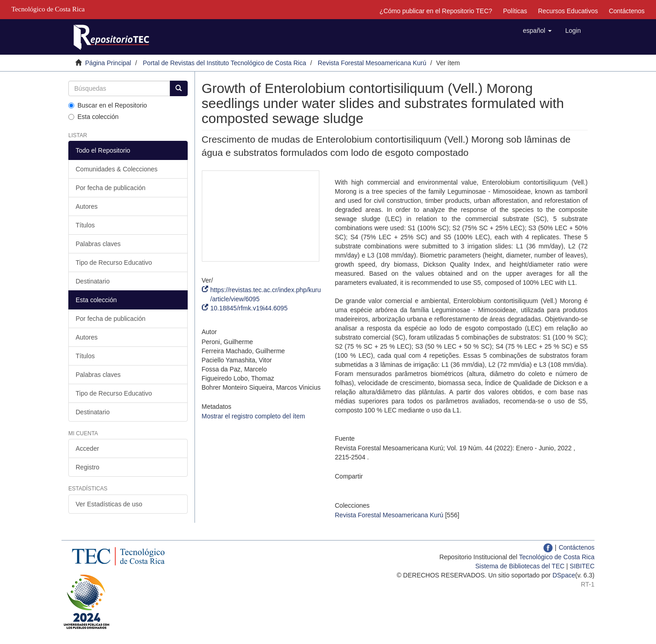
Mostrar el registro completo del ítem (254, 416)
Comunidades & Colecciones (117, 169)
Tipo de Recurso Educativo (114, 263)
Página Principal (108, 63)
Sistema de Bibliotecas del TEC (520, 566)
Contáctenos (627, 11)
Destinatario (93, 281)
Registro (87, 467)
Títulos (85, 225)
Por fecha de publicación (110, 188)
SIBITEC (582, 566)
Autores (87, 206)
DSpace (564, 575)
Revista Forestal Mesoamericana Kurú (372, 63)
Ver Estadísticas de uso (109, 504)
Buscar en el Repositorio (108, 105)
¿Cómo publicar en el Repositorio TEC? (436, 11)
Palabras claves (98, 244)
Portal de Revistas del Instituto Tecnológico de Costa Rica (225, 63)
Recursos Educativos (568, 11)
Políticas (515, 11)
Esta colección (93, 117)
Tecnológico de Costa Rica (557, 557)
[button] (537, 31)
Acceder (87, 448)
